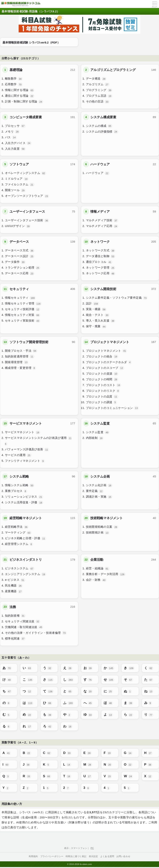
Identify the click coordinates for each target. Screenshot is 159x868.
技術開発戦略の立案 (102, 527)
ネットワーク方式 (101, 251)
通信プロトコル (99, 262)
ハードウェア (98, 173)
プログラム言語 (99, 96)
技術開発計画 (98, 533)
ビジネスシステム (20, 569)
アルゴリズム (98, 84)
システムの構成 (99, 126)
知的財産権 (15, 616)
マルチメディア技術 (102, 220)
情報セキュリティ (20, 298)
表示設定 (93, 856)
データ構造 (96, 79)
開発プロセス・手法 (21, 351)
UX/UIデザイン (18, 226)
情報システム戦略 (20, 485)
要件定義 (95, 491)
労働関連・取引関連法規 (24, 627)
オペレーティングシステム (26, 173)
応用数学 (14, 84)
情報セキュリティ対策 (23, 315)
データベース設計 (20, 256)
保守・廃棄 (96, 327)
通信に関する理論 (20, 96)
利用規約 (33, 856)
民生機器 (14, 586)
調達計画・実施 (99, 497)
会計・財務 (96, 580)
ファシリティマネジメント (25, 461)
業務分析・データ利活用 (106, 574)
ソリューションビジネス (24, 497)
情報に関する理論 (20, 90)
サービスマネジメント (23, 432)
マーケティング (18, 533)
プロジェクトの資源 (102, 374)
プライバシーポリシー (52, 856)
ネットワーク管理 (101, 268)
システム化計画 (99, 485)
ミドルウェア (17, 179)
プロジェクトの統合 (102, 356)
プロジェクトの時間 (102, 379)
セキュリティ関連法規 (23, 621)
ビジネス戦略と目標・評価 (26, 538)
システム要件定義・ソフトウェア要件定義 (117, 298)
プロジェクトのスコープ (105, 368)
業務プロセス (16, 491)
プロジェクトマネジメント (107, 351)
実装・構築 (96, 309)
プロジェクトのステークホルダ (109, 362)
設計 (93, 304)
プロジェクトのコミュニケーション (112, 408)
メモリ (12, 132)
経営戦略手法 (17, 527)
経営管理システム (19, 544)
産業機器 (14, 591)
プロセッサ (15, 126)
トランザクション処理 (23, 268)
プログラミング (99, 90)
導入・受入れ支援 (101, 321)
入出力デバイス (18, 143)
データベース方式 (20, 251)
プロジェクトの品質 (102, 397)
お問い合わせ (123, 856)
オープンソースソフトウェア (27, 196)
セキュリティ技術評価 (23, 309)
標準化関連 (15, 639)
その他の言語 (98, 102)
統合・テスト (98, 315)
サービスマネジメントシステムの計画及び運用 (38, 441)
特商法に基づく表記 (76, 856)
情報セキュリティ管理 (23, 304)
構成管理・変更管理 (20, 368)
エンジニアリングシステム (26, 574)
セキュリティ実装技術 (23, 321)
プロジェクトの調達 (101, 402)
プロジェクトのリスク (103, 391)
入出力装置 (15, 149)
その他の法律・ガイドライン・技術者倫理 (36, 633)
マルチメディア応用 (102, 226)
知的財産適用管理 (20, 356)
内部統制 (95, 438)
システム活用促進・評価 (24, 503)
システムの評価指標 (102, 132)
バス (11, 137)
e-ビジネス (15, 580)
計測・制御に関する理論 (24, 102)
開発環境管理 (17, 362)
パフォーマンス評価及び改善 (27, 450)
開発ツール (15, 190)
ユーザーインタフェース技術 (27, 220)
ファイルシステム (20, 185)
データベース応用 (20, 274)
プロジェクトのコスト (104, 385)
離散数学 (14, 79)
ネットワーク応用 (101, 274)
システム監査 (98, 432)
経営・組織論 (98, 569)
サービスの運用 (18, 455)
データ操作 (15, 262)
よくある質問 (107, 856)
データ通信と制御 (101, 256)
